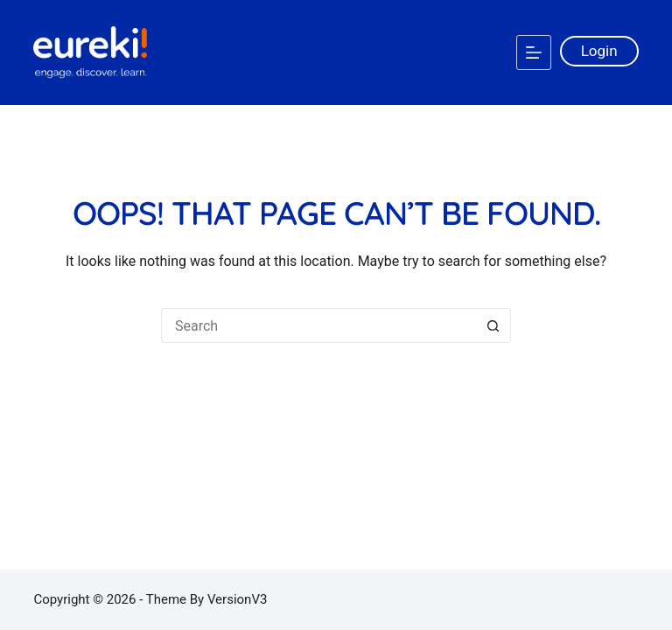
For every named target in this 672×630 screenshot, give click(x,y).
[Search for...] (318, 325)
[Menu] (534, 52)
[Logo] (90, 52)
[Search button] (493, 325)
